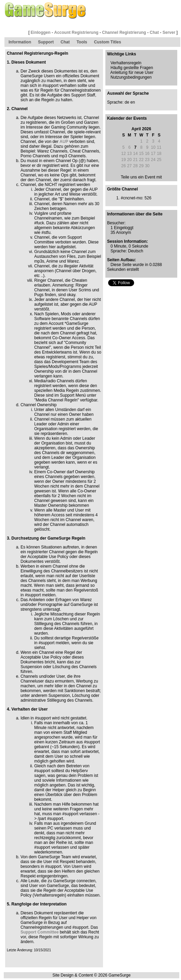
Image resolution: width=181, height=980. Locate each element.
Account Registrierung (76, 32)
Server (169, 32)
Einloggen (41, 32)
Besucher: (116, 223)
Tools (82, 42)
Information (20, 42)
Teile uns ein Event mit (141, 177)
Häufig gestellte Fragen (132, 68)
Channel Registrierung (124, 32)
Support (46, 42)
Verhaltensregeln (126, 63)
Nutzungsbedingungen (131, 77)
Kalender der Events (127, 118)
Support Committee (40, 932)
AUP (64, 142)
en (133, 102)
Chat (154, 32)
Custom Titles (108, 42)
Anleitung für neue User (132, 72)
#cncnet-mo (132, 198)
